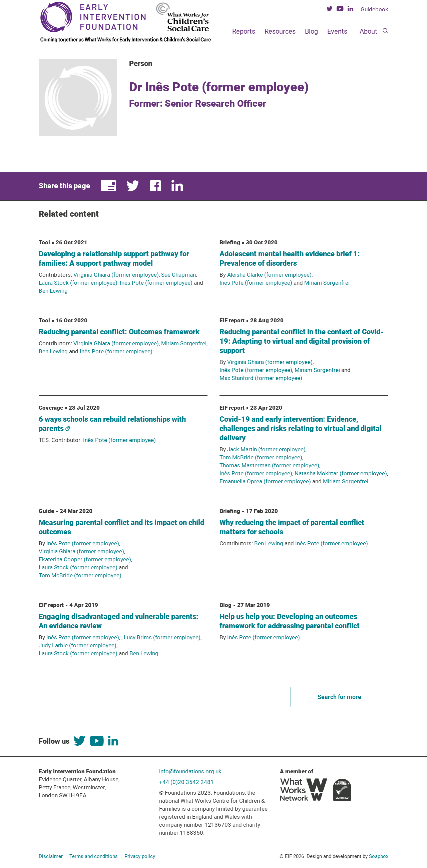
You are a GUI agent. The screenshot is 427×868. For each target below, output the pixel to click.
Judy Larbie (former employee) (78, 645)
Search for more (339, 697)
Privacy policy (140, 856)
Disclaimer (51, 856)
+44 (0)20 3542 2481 (186, 782)
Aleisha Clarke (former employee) (269, 275)
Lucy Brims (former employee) (162, 637)
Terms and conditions (94, 856)
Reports (244, 31)
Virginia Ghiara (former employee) (116, 275)
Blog (311, 31)
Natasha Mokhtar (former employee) (341, 473)
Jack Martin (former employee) (266, 449)
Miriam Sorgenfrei (327, 283)
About (368, 31)
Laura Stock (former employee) (78, 283)
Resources (280, 31)
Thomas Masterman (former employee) (269, 465)
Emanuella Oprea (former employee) (265, 481)
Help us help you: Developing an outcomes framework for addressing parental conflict (290, 621)
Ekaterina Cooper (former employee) (85, 559)
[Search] (385, 31)
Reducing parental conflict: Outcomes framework (119, 332)
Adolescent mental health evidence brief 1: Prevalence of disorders (290, 258)
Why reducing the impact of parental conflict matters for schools (292, 527)
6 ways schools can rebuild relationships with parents (112, 424)
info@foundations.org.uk (190, 771)
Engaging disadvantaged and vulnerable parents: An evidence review (119, 621)
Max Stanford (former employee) (261, 378)
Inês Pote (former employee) (156, 283)
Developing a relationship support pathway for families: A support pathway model (114, 258)
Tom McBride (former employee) (261, 457)
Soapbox (379, 856)
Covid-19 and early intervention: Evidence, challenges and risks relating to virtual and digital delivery (301, 428)
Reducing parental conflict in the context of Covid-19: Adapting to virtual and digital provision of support (302, 341)
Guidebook (374, 9)
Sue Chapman (178, 275)
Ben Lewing (53, 291)
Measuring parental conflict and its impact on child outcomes (121, 527)
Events (337, 31)
